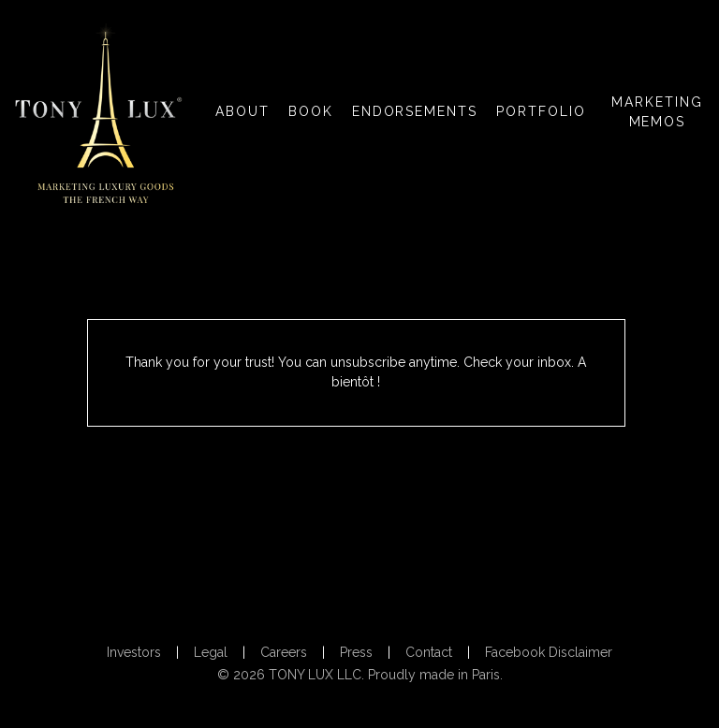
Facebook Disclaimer (549, 652)
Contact (429, 652)
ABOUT (242, 111)
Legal (211, 652)
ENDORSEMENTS (415, 111)
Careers (284, 652)
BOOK (311, 111)
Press (356, 652)
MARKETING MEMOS (657, 112)
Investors (134, 652)
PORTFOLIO (541, 111)
